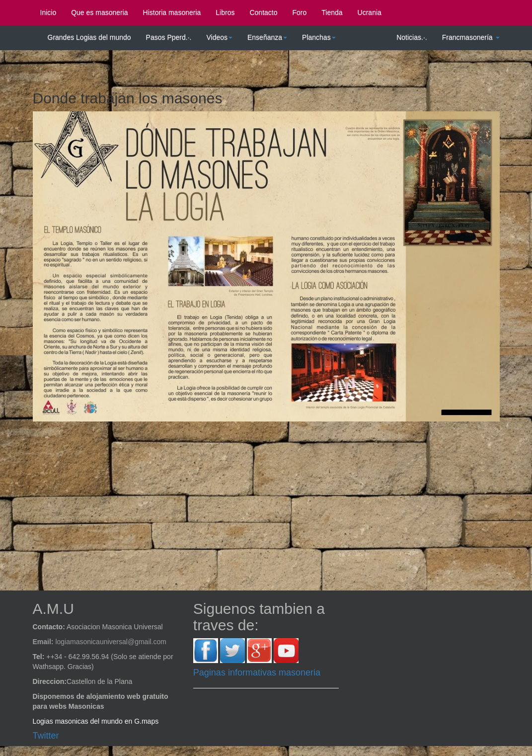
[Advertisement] (274, 501)
